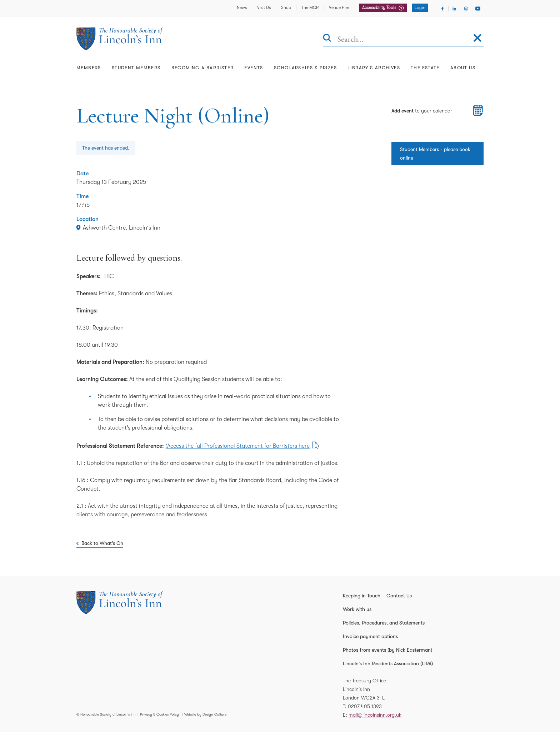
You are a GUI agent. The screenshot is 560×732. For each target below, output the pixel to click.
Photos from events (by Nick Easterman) (387, 650)
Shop (286, 7)
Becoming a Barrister (203, 68)
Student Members (136, 68)
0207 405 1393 (365, 706)
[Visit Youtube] (478, 9)
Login (420, 7)
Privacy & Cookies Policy (159, 714)
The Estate (425, 68)
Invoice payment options (370, 636)
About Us (463, 68)
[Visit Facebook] (442, 9)
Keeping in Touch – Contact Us (377, 596)
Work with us (357, 609)
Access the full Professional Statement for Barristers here (238, 446)
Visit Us (264, 7)
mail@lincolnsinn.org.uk (375, 715)
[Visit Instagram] (466, 9)
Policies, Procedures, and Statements (384, 623)
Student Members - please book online (435, 154)
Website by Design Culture (205, 714)
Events (254, 68)
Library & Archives (374, 68)
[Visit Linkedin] (454, 9)
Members (89, 68)
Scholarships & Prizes (305, 68)
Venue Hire (339, 7)
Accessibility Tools (380, 7)
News (242, 7)
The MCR (310, 7)
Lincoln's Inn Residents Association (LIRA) (388, 663)
